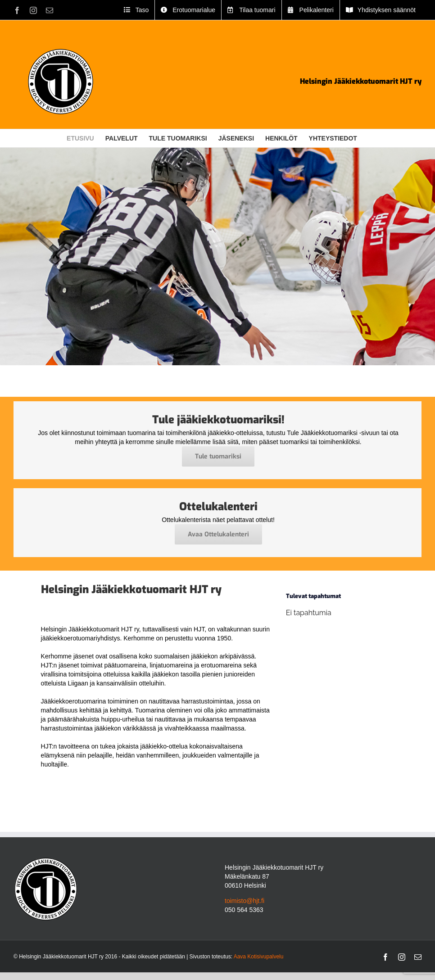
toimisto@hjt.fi (245, 901)
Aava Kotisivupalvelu (259, 957)
